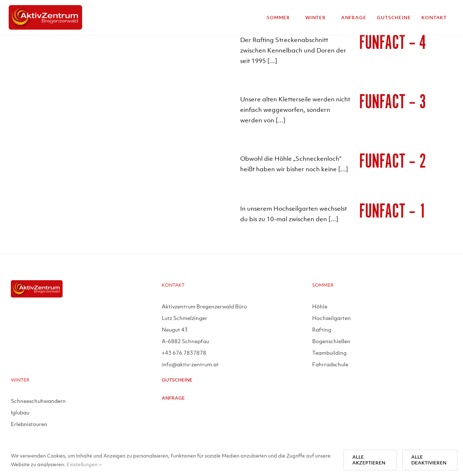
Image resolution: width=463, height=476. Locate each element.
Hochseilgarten (332, 318)
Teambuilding (329, 353)
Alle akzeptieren (369, 460)
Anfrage (173, 398)
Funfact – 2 (393, 162)
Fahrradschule (330, 364)
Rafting (322, 329)
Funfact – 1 (393, 212)
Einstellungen (84, 464)
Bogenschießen (331, 341)
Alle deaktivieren (429, 460)
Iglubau (20, 412)
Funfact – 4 (393, 43)
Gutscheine (177, 380)
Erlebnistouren (29, 424)
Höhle (320, 306)
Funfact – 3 (393, 103)
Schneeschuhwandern (38, 401)
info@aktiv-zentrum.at (190, 364)
